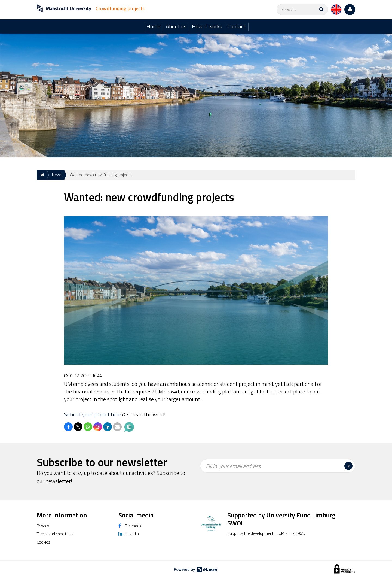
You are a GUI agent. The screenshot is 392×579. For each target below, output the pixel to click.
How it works (207, 26)
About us (176, 26)
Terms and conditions (55, 534)
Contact (237, 26)
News (57, 175)
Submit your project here (93, 414)
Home (153, 26)
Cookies (44, 542)
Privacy (43, 526)
